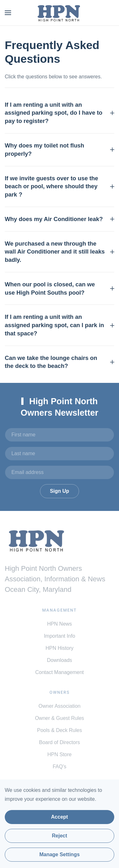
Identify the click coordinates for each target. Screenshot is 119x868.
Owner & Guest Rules (60, 718)
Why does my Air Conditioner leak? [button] (60, 219)
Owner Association (60, 706)
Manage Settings (60, 854)
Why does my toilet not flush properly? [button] (60, 150)
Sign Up (59, 491)
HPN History (59, 648)
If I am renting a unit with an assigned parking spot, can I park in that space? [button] (60, 325)
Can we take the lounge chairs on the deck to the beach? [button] (60, 362)
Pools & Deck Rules (60, 730)
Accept (60, 817)
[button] (8, 13)
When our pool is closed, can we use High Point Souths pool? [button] (60, 288)
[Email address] (60, 472)
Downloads (60, 660)
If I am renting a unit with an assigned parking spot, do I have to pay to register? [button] (60, 113)
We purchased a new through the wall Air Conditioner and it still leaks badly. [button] (60, 252)
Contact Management (60, 672)
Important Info (60, 636)
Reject (59, 836)
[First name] (60, 435)
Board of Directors (60, 742)
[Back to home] (60, 13)
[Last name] (60, 454)
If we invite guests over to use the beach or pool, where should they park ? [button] (60, 187)
